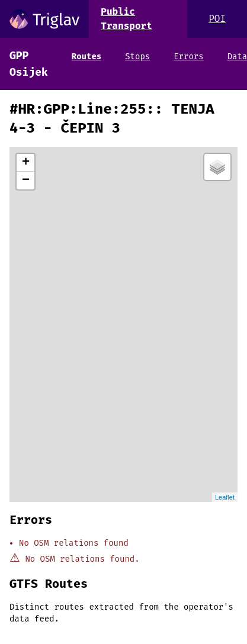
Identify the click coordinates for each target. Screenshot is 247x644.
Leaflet (225, 497)
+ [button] (26, 163)
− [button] (26, 181)
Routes (86, 57)
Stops (137, 57)
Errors (188, 57)
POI (217, 19)
